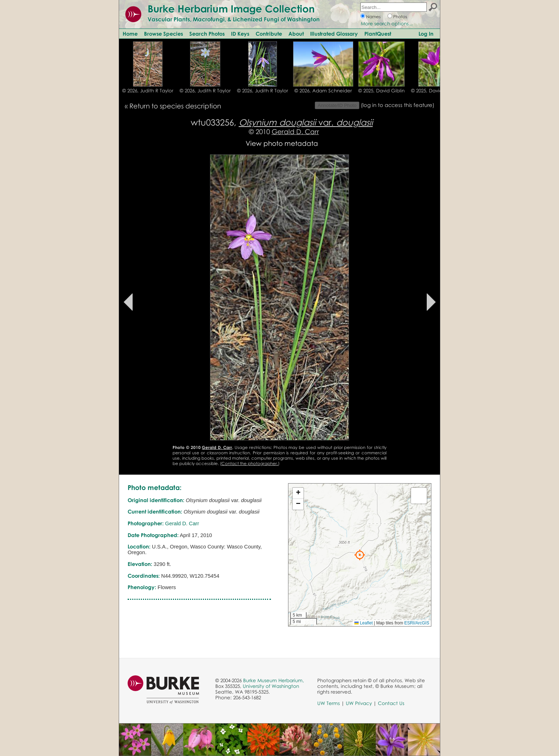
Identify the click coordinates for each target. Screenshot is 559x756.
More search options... (387, 24)
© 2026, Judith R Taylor (148, 91)
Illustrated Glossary (334, 34)
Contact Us (391, 703)
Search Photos (207, 34)
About (296, 34)
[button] (360, 555)
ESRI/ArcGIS (417, 623)
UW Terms (329, 703)
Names (373, 17)
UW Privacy (359, 703)
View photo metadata (282, 143)
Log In (426, 34)
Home (130, 34)
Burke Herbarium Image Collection (231, 9)
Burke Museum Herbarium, (274, 680)
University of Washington (271, 686)
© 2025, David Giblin (381, 91)
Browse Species (163, 34)
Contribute (269, 34)
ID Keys (240, 34)
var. (306, 122)
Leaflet (363, 623)
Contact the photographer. (250, 463)
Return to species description (175, 106)
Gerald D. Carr (295, 131)
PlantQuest (378, 34)
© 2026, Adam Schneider (323, 91)
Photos (400, 17)
